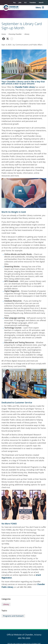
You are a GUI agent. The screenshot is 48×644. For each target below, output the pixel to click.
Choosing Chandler (15, 34)
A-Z (25, 2)
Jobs (20, 2)
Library (27, 34)
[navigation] (4, 38)
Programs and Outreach (13, 616)
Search (41, 2)
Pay (14, 2)
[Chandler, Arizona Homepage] (14, 8)
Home (4, 34)
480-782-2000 (24, 638)
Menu (38, 8)
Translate (33, 2)
